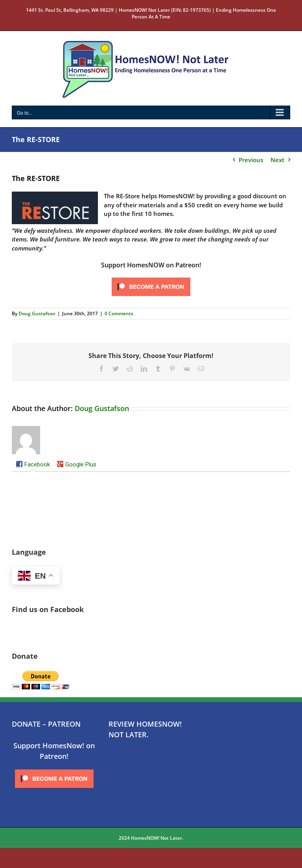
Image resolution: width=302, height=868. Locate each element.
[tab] (33, 465)
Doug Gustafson (37, 313)
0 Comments (119, 313)
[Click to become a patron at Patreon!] (151, 278)
